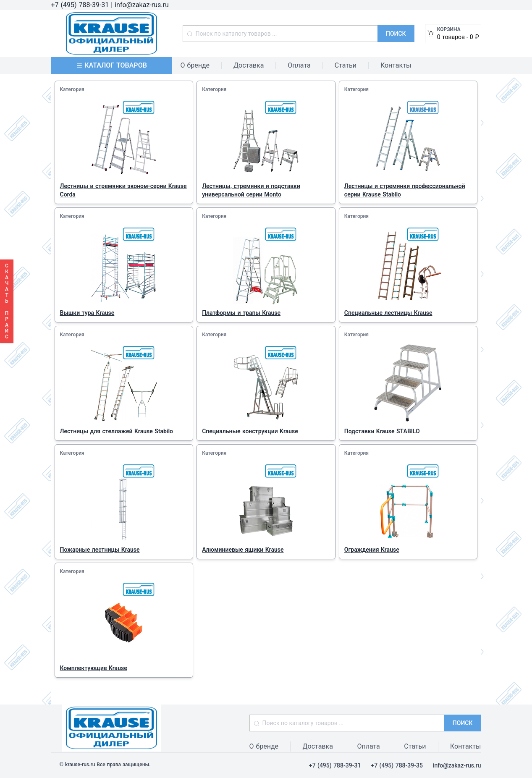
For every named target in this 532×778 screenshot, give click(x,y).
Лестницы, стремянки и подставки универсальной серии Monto (251, 190)
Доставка (249, 65)
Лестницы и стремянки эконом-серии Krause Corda (123, 190)
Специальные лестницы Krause (388, 313)
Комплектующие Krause (94, 668)
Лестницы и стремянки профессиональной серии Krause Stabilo (405, 190)
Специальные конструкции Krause (250, 431)
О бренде (195, 65)
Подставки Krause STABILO (382, 431)
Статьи (346, 65)
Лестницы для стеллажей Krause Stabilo (117, 431)
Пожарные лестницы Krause (100, 550)
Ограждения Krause (372, 550)
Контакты (396, 65)
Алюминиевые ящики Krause (243, 550)
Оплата (299, 65)
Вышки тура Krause (87, 313)
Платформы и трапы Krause (241, 313)
